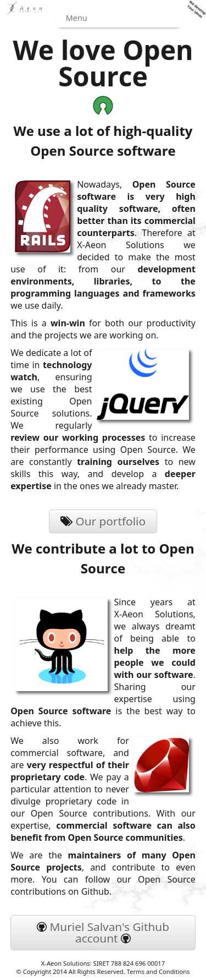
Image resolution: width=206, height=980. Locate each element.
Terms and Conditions (158, 971)
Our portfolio (103, 521)
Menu (77, 18)
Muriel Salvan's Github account (103, 932)
